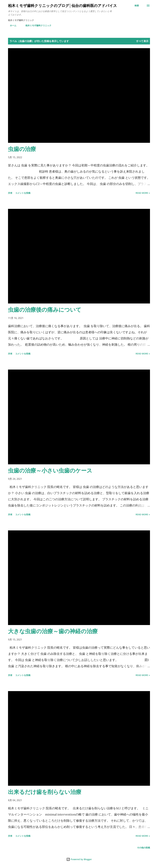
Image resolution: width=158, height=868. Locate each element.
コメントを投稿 (23, 193)
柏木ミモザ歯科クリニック (37, 25)
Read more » (143, 193)
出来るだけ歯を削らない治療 (45, 792)
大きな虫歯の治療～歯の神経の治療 (53, 631)
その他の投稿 (143, 848)
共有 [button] (10, 193)
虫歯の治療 (22, 149)
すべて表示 (142, 41)
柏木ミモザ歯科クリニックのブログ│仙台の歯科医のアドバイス (62, 5)
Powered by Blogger (79, 859)
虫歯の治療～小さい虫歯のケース (50, 470)
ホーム (11, 25)
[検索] (137, 6)
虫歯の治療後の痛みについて (45, 310)
